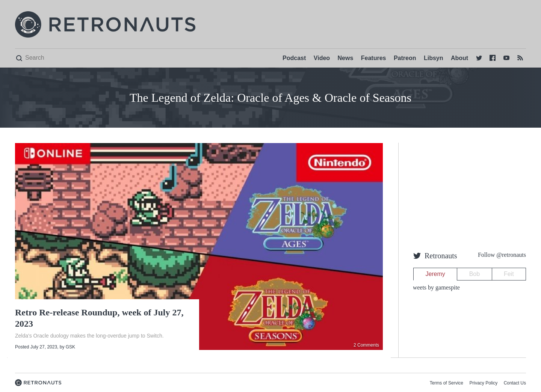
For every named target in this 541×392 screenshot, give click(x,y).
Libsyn (434, 58)
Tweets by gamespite (435, 287)
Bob (475, 274)
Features (374, 58)
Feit (509, 274)
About (459, 58)
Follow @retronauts (502, 255)
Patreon (405, 58)
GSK (70, 347)
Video (322, 58)
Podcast (294, 58)
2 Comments (366, 345)
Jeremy (435, 274)
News (346, 58)
